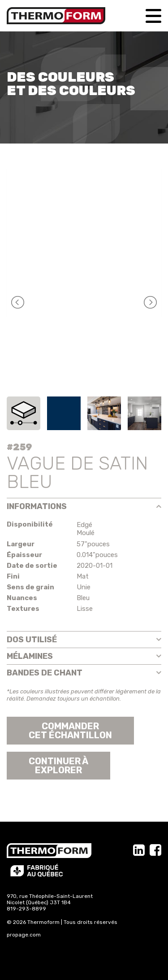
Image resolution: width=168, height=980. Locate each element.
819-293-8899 (26, 909)
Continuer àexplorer (58, 766)
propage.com (24, 935)
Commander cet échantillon (70, 731)
